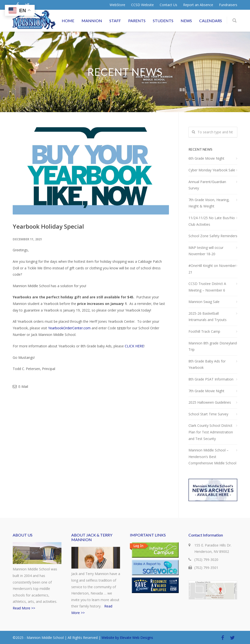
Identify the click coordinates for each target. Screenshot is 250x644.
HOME (68, 21)
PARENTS (137, 21)
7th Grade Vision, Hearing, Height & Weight (209, 203)
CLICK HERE (134, 346)
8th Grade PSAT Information (211, 379)
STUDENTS (163, 21)
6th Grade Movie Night (206, 158)
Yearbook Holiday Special (48, 226)
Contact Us (168, 5)
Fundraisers (228, 5)
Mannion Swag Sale (204, 302)
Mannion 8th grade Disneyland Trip (213, 346)
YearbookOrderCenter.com (69, 328)
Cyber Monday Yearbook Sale (212, 170)
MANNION (92, 21)
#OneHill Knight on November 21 (212, 269)
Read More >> (24, 608)
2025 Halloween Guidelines (210, 402)
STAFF (115, 21)
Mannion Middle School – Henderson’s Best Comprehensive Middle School (212, 457)
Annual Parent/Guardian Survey (207, 185)
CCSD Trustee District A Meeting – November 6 (207, 287)
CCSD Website (142, 5)
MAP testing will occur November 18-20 (206, 251)
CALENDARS (211, 21)
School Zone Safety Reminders (213, 236)
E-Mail (20, 386)
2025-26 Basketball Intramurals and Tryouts (208, 317)
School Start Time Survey (208, 414)
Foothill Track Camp (204, 331)
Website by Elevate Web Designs (127, 638)
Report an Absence (198, 5)
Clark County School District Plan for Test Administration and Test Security (211, 432)
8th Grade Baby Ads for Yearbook (207, 364)
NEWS (186, 21)
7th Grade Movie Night (206, 391)
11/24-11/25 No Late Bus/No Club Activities (212, 221)
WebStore (117, 5)
